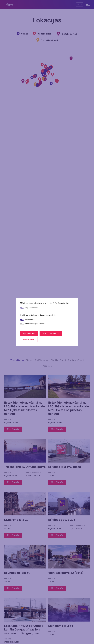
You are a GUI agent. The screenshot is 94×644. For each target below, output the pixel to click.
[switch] (22, 320)
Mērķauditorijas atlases (35, 324)
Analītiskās (30, 320)
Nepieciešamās (32, 308)
